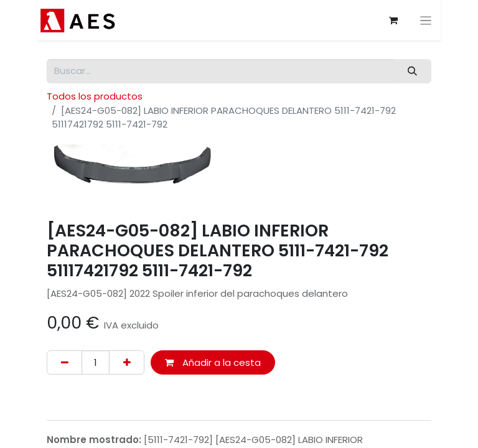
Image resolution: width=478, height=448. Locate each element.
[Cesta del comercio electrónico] (395, 21)
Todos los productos (95, 96)
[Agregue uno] (127, 362)
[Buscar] (413, 71)
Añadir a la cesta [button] (213, 362)
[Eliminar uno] (64, 362)
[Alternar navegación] (427, 20)
